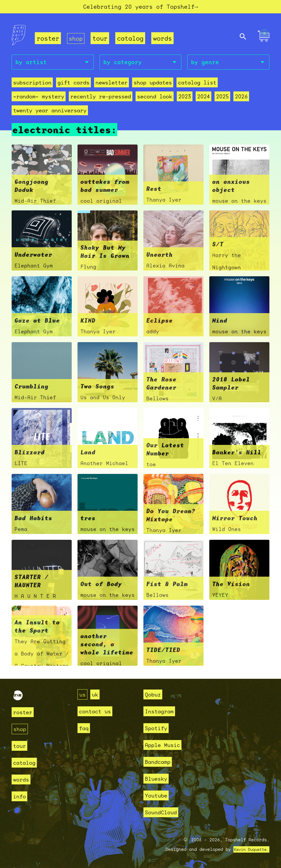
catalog (131, 40)
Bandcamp (160, 762)
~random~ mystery (39, 99)
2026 (241, 99)
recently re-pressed (101, 99)
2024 (203, 99)
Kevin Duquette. (249, 849)
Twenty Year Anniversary (50, 113)
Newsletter (111, 85)
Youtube (158, 795)
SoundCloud (164, 812)
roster (48, 40)
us (83, 694)
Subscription (32, 85)
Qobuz (154, 694)
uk (97, 694)
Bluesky (158, 778)
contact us (98, 711)
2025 (222, 99)
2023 (185, 99)
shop (76, 40)
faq (85, 728)
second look (155, 99)
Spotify (158, 728)
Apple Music (166, 745)
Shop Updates (153, 85)
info (21, 796)
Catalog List (197, 85)
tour (101, 40)
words (164, 40)
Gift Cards (73, 85)
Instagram (162, 711)
